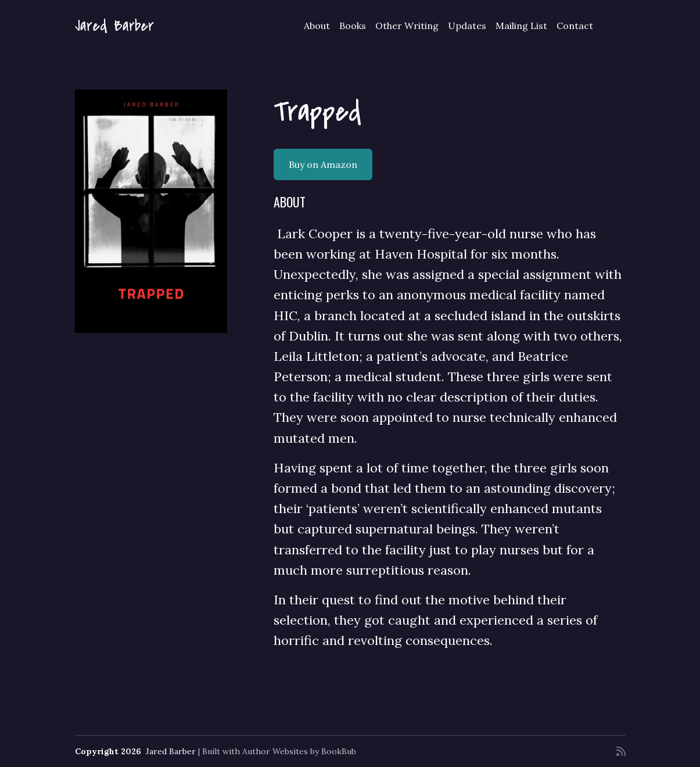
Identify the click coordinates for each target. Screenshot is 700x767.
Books (353, 26)
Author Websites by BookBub (299, 751)
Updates (467, 26)
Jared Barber (114, 26)
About (317, 26)
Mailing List (521, 26)
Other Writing (407, 26)
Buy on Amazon (323, 164)
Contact (575, 26)
